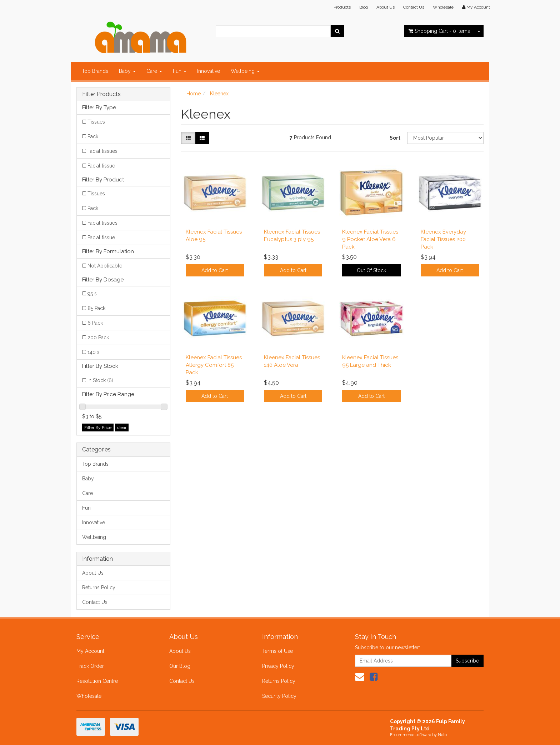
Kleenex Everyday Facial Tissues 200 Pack (443, 239)
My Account (90, 651)
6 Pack (95, 323)
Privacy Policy (278, 666)
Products (342, 7)
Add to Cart (215, 270)
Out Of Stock (371, 270)
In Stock (100, 380)
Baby (127, 71)
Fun (180, 71)
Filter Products (101, 94)
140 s (94, 352)
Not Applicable (105, 266)
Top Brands (95, 71)
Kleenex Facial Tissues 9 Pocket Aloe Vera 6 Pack (370, 239)
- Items (439, 31)
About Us (386, 7)
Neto (442, 735)
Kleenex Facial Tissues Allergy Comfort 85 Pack (214, 365)
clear (122, 427)
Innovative (209, 71)
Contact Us (414, 7)
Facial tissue (101, 166)
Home (194, 94)
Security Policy (279, 696)
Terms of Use (277, 651)
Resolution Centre (97, 681)
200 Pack (98, 337)
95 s (92, 294)
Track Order (90, 666)
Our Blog (180, 666)
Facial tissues (102, 151)
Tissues (96, 122)
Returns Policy (99, 587)
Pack (93, 136)
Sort (395, 138)
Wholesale (443, 7)
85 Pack (96, 308)
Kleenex (219, 94)
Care (154, 71)
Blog (364, 7)
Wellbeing (245, 71)
